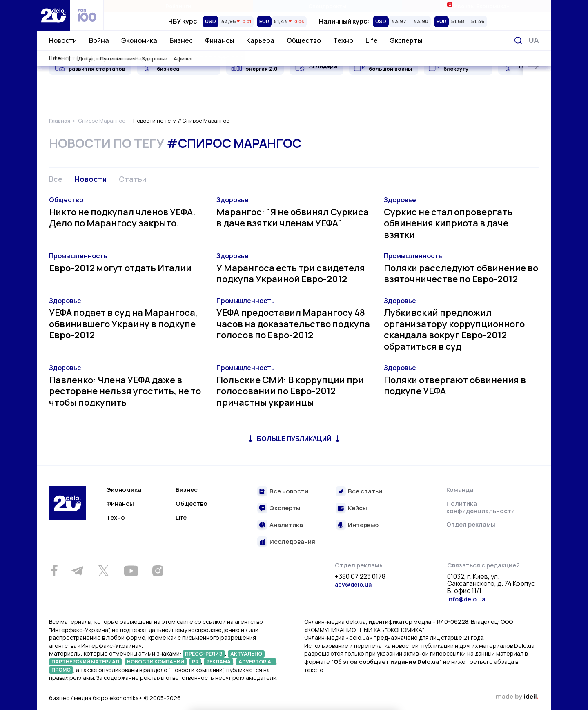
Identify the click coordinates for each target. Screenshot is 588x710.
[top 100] (87, 15)
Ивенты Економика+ (476, 6)
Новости (63, 40)
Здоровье (233, 200)
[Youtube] (131, 571)
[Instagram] (158, 571)
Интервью (363, 525)
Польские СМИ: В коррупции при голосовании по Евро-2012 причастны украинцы (290, 391)
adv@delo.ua (353, 584)
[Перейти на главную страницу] (53, 15)
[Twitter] (103, 571)
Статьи (133, 179)
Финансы (219, 40)
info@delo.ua (466, 599)
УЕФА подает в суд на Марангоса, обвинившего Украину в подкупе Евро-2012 (123, 324)
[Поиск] (518, 40)
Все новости (289, 492)
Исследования (292, 542)
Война (99, 40)
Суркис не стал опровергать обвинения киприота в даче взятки (448, 223)
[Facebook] (54, 570)
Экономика (139, 40)
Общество (304, 40)
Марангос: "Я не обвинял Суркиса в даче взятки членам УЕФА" (293, 218)
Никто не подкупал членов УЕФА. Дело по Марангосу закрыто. (122, 218)
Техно (343, 40)
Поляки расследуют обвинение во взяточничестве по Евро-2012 (461, 274)
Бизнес (181, 40)
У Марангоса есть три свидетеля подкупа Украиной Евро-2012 (291, 274)
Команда (460, 490)
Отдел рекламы (471, 524)
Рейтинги (178, 6)
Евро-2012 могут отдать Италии (120, 268)
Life (372, 40)
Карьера (260, 40)
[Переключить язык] (534, 40)
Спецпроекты (327, 6)
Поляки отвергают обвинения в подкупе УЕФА (455, 386)
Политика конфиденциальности (481, 507)
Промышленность (78, 256)
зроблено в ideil (517, 697)
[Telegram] (77, 571)
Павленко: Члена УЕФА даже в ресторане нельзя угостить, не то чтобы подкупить (125, 391)
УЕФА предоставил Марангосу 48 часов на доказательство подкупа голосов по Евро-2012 (293, 324)
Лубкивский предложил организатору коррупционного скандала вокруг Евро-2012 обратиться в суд (454, 329)
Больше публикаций (294, 439)
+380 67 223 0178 (360, 577)
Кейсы (357, 508)
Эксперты (406, 40)
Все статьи (365, 492)
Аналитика (286, 525)
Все (56, 179)
